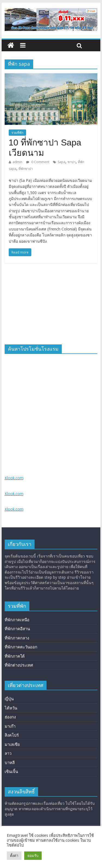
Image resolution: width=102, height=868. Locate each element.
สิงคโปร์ (12, 735)
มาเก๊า (10, 726)
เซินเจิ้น (11, 771)
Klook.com (14, 478)
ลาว (8, 753)
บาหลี (10, 762)
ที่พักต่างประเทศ (19, 665)
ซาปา (72, 162)
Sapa (61, 162)
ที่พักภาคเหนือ (17, 620)
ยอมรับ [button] (33, 856)
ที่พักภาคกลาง (17, 638)
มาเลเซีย (12, 744)
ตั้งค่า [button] (14, 856)
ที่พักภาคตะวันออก (21, 647)
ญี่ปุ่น (9, 699)
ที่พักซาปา (26, 169)
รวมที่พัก (17, 133)
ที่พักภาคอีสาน (17, 629)
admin (17, 162)
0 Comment (38, 162)
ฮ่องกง (10, 717)
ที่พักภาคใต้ (15, 656)
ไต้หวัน (11, 708)
